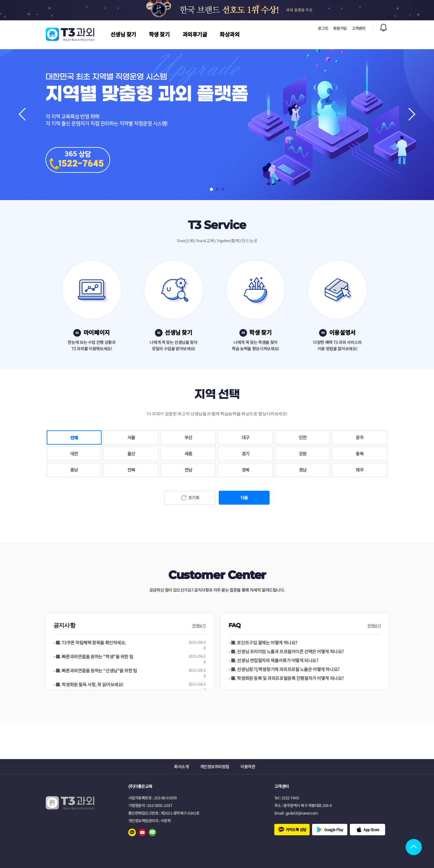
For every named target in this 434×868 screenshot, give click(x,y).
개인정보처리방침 (215, 767)
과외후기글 (195, 34)
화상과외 (230, 34)
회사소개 (181, 767)
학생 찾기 (159, 34)
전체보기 (199, 626)
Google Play (334, 829)
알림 (384, 28)
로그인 (323, 28)
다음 (244, 498)
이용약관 (248, 767)
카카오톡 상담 (296, 829)
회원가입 (340, 28)
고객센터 (359, 28)
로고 (70, 34)
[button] (412, 114)
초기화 (194, 498)
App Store (371, 829)
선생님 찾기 (123, 34)
